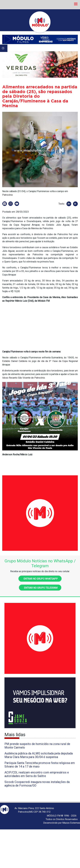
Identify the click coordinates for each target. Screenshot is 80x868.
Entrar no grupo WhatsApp (40, 579)
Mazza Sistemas (71, 823)
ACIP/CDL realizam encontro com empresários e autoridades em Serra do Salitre (37, 774)
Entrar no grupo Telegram (40, 588)
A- (75, 204)
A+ (69, 204)
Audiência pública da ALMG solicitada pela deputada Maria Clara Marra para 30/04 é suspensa (39, 755)
